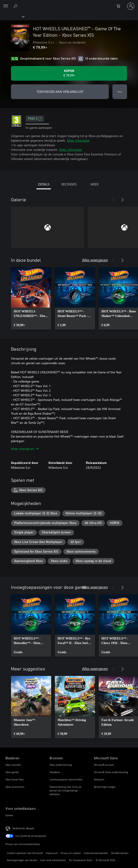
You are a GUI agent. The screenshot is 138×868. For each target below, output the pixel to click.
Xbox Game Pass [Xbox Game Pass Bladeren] (15, 779)
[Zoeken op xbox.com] (16, 6)
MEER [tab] (94, 184)
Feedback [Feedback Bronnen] (55, 772)
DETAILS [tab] (44, 184)
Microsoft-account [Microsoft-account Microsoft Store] (104, 765)
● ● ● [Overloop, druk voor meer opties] (120, 92)
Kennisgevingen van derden (22, 860)
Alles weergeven (95, 260)
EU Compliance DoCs (81, 860)
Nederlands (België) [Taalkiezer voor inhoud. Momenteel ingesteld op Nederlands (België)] (23, 828)
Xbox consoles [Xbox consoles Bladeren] (13, 765)
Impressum (52, 853)
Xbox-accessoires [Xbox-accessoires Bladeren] (15, 787)
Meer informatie (78, 140)
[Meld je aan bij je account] (131, 6)
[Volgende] (122, 200)
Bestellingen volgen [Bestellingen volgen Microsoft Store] (105, 787)
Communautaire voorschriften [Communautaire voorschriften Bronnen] (66, 779)
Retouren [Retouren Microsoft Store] (99, 779)
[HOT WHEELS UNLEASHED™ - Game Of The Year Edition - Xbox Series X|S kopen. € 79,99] (69, 73)
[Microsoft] (69, 3)
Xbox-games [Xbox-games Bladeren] (12, 772)
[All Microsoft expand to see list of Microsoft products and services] (6, 6)
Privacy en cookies (71, 853)
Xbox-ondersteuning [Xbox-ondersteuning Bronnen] (61, 765)
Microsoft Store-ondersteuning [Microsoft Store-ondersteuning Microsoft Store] (111, 772)
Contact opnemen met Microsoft (25, 853)
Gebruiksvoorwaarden (96, 853)
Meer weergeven (25, 449)
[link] (31, 298)
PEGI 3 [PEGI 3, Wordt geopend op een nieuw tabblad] (35, 119)
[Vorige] (113, 200)
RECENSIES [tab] (69, 184)
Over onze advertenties (53, 860)
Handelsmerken (120, 853)
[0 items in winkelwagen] (120, 6)
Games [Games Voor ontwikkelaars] (9, 815)
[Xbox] (12, 16)
